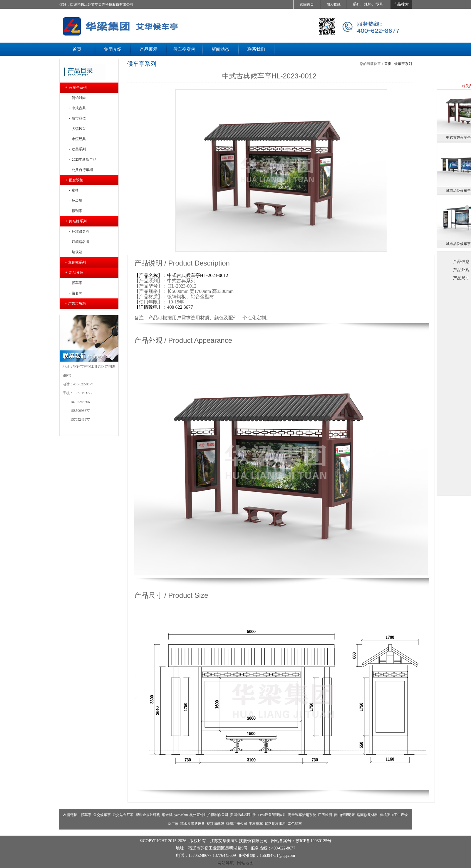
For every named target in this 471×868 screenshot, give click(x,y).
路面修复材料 (367, 815)
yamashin (181, 815)
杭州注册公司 (237, 824)
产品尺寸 (461, 278)
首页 (388, 64)
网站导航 (226, 863)
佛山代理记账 (344, 815)
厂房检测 (325, 815)
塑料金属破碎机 (148, 815)
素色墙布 (295, 824)
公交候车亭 (102, 815)
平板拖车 (256, 824)
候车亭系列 (403, 64)
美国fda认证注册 (243, 815)
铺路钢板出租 (275, 824)
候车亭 (86, 815)
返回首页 (307, 4)
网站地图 (245, 863)
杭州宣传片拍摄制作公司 (209, 815)
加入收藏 (333, 4)
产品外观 (461, 270)
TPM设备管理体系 (272, 815)
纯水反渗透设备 (192, 824)
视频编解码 (215, 824)
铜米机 (167, 815)
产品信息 (461, 261)
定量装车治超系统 (302, 815)
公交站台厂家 (123, 815)
